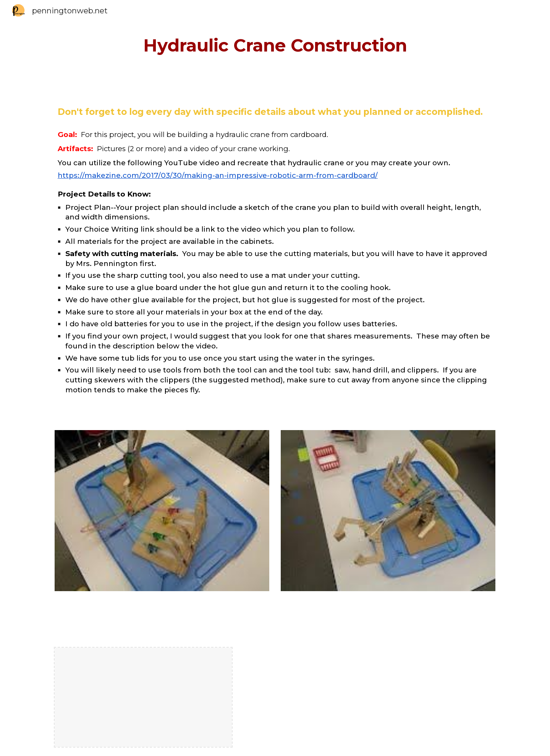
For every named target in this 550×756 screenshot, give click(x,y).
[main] (275, 46)
